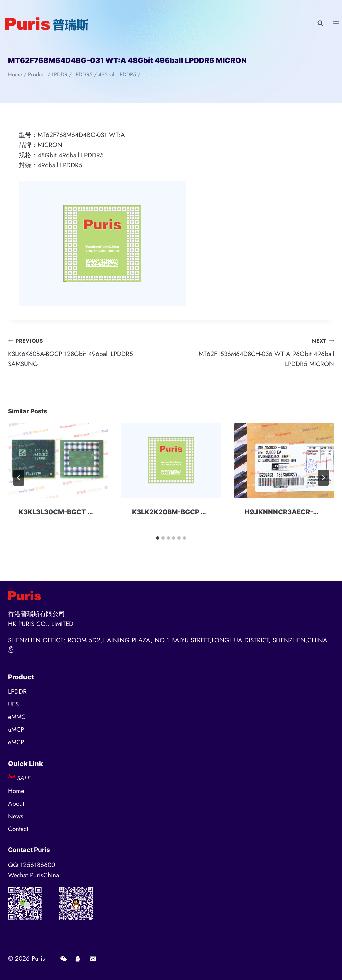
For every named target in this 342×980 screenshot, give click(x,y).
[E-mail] (93, 959)
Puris (38, 958)
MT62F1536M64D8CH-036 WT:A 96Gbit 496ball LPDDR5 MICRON (256, 352)
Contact (18, 829)
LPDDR (17, 691)
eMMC (17, 717)
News (16, 816)
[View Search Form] (320, 23)
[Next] (323, 478)
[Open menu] (336, 23)
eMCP (16, 742)
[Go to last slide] (19, 478)
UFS (13, 704)
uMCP (16, 729)
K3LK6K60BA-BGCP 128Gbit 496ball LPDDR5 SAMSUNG (86, 352)
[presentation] (58, 460)
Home (16, 791)
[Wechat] (63, 959)
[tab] (158, 538)
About (16, 803)
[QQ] (78, 959)
